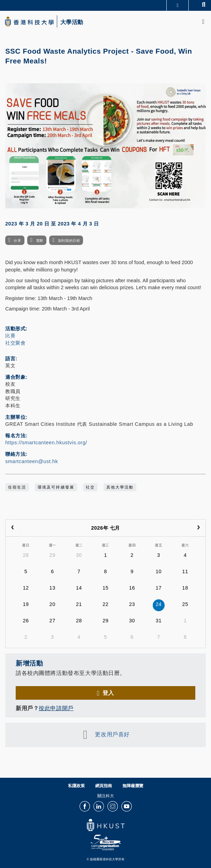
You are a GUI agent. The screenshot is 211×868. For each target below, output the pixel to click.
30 (79, 555)
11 (185, 571)
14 (79, 588)
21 (79, 604)
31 (159, 621)
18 (185, 588)
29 (52, 555)
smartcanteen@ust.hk (32, 461)
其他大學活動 (120, 487)
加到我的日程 (69, 241)
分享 (17, 241)
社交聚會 (15, 343)
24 (159, 604)
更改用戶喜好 (112, 734)
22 (105, 604)
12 (26, 588)
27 (52, 621)
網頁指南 (104, 786)
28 (26, 555)
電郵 (40, 241)
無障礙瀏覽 (133, 786)
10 (159, 571)
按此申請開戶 (56, 708)
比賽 (10, 336)
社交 (90, 487)
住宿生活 (17, 487)
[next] (198, 528)
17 (159, 588)
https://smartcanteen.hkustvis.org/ (46, 443)
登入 (108, 693)
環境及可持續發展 (56, 487)
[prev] (13, 528)
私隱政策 (76, 786)
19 (26, 604)
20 (52, 604)
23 (132, 604)
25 (185, 604)
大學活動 (72, 22)
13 (52, 588)
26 (26, 621)
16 (132, 588)
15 (105, 588)
